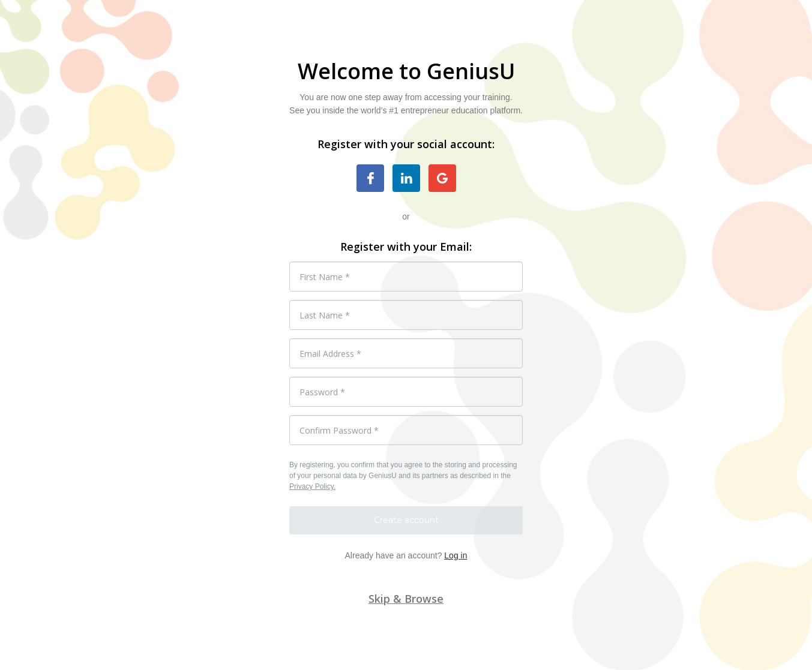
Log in (456, 555)
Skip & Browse (406, 599)
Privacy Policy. (312, 486)
